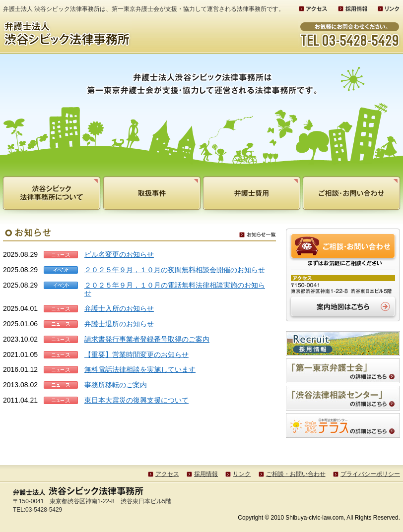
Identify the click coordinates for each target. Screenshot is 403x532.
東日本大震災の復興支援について (136, 400)
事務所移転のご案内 (116, 385)
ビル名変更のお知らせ (119, 254)
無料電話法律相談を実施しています (140, 369)
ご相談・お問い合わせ (296, 474)
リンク (242, 474)
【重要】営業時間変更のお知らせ (136, 355)
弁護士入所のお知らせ (119, 308)
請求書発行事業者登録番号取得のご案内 (147, 339)
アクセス (167, 474)
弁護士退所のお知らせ (119, 324)
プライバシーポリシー (370, 474)
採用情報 (206, 474)
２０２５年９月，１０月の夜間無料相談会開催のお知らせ (175, 270)
